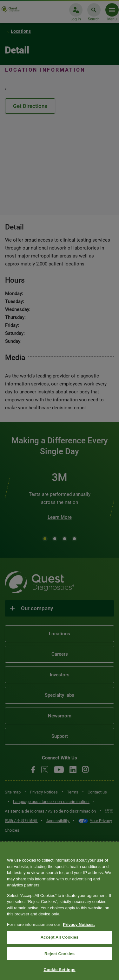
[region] (60, 911)
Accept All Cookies (60, 937)
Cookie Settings (59, 970)
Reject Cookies (60, 954)
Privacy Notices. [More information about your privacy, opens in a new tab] (79, 924)
